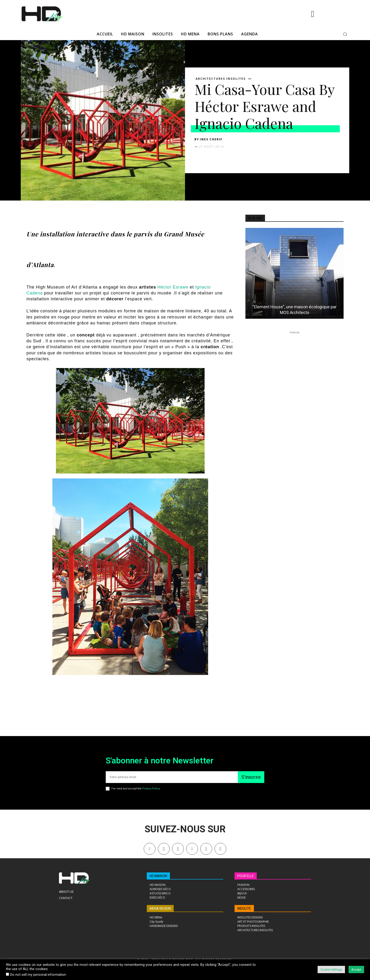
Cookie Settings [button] (331, 970)
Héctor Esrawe (173, 287)
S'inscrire (251, 777)
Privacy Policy (151, 789)
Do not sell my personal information (38, 975)
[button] (345, 34)
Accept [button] (356, 970)
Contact (66, 898)
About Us (66, 892)
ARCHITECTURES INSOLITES (221, 79)
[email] (172, 777)
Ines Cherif (211, 139)
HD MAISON (158, 876)
